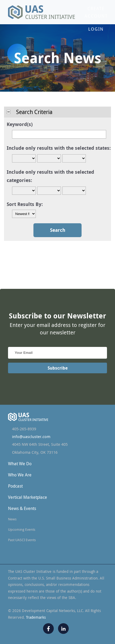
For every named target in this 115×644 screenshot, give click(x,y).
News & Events (22, 508)
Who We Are (20, 475)
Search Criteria (30, 112)
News (12, 519)
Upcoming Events (22, 529)
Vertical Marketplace (28, 497)
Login (96, 29)
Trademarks (36, 617)
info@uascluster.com (31, 437)
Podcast (15, 486)
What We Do (20, 464)
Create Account (96, 12)
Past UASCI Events (22, 540)
